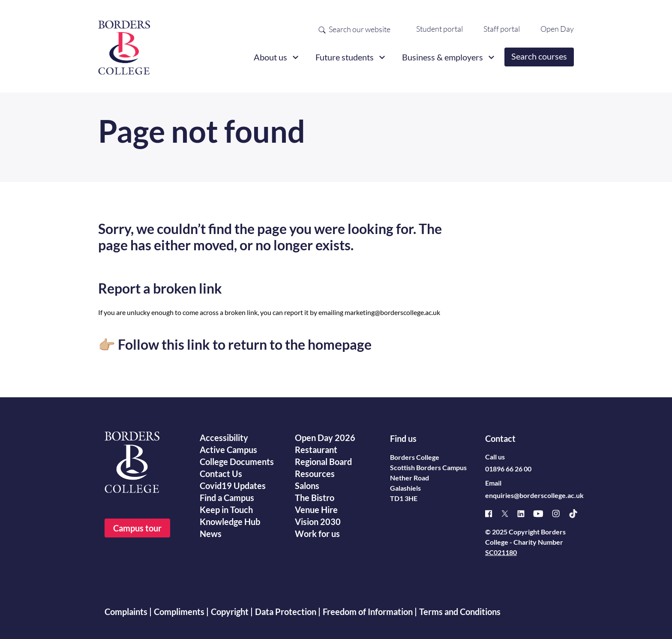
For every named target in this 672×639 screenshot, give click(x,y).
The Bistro (315, 498)
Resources (315, 474)
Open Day (557, 29)
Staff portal (502, 29)
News (211, 534)
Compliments (179, 612)
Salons (307, 486)
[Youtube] (543, 514)
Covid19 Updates (233, 486)
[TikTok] (577, 514)
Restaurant (316, 450)
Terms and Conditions (460, 612)
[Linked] (525, 514)
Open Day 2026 (325, 438)
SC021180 (501, 552)
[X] (509, 514)
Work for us (317, 534)
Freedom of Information (368, 612)
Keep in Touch (226, 510)
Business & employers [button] (442, 57)
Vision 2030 (318, 522)
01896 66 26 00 (508, 469)
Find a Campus (227, 498)
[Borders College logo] (124, 44)
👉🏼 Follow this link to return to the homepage (235, 344)
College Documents (237, 462)
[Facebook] (493, 514)
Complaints (126, 612)
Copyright (230, 612)
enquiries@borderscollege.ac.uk (534, 495)
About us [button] (270, 57)
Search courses (539, 56)
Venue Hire (316, 510)
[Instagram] (560, 513)
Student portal (439, 29)
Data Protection (286, 612)
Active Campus (228, 450)
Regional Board (323, 462)
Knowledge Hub (230, 522)
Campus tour (137, 528)
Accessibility (224, 438)
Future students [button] (345, 57)
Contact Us (221, 474)
